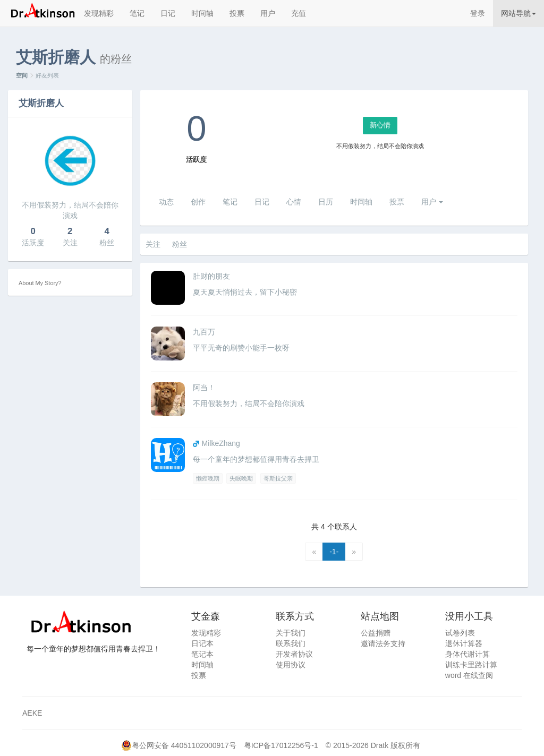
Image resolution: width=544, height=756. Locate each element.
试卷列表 (460, 633)
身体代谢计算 (467, 654)
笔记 (137, 13)
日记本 (202, 643)
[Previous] (314, 552)
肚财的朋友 (211, 276)
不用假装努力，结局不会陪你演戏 (249, 403)
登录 (478, 13)
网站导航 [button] (518, 13)
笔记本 (202, 654)
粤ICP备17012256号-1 (281, 745)
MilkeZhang (221, 443)
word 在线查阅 (469, 675)
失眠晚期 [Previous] (241, 478)
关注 (153, 244)
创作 (198, 202)
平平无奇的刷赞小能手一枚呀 (241, 348)
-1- (334, 552)
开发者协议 (294, 654)
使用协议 (291, 665)
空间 (22, 75)
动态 (166, 202)
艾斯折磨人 (41, 103)
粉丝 (180, 244)
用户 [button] (432, 202)
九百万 (204, 332)
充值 (299, 13)
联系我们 (291, 643)
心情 (294, 202)
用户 (268, 13)
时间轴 (202, 13)
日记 (168, 13)
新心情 (380, 125)
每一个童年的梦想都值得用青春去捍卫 (256, 459)
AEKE (32, 713)
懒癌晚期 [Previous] (208, 478)
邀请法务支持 (383, 643)
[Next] (354, 552)
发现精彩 (99, 13)
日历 (326, 202)
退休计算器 (464, 643)
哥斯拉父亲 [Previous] (278, 478)
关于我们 (291, 633)
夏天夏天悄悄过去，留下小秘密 (245, 292)
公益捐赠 (376, 633)
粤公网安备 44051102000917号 (184, 745)
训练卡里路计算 (471, 665)
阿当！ (204, 388)
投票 (237, 13)
